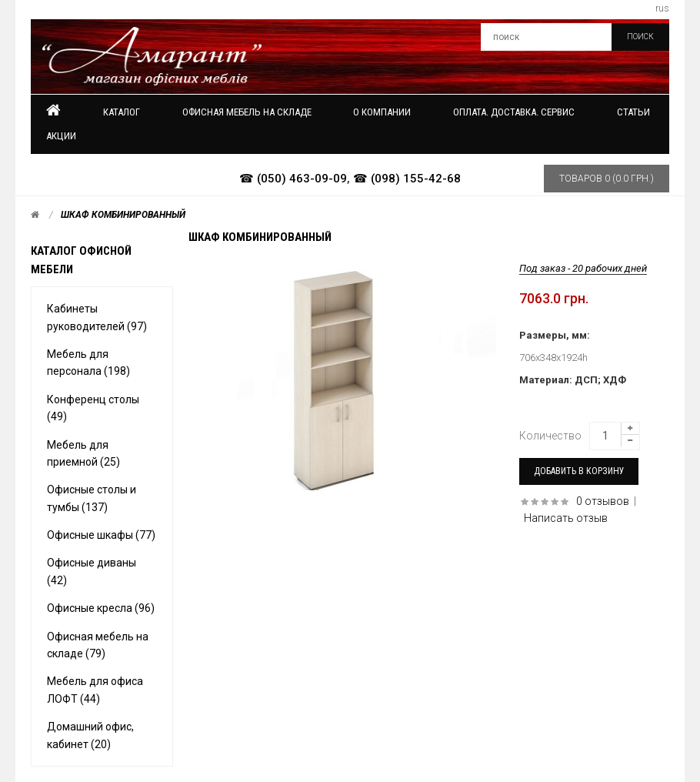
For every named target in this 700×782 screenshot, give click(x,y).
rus (662, 8)
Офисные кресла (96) (101, 608)
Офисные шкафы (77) (101, 535)
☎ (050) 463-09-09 (293, 179)
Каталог (122, 112)
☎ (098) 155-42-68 (407, 179)
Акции (61, 136)
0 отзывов (603, 501)
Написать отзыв (566, 518)
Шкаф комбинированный (123, 215)
